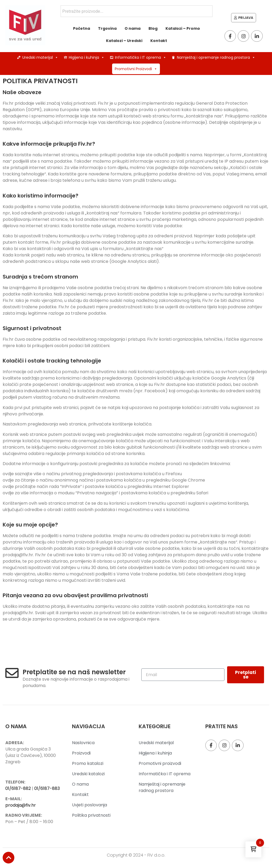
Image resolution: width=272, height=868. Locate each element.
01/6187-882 (18, 788)
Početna (82, 28)
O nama (133, 28)
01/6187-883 (47, 788)
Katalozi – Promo (183, 28)
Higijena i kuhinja (87, 57)
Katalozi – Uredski (124, 41)
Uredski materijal (40, 57)
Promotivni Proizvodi (136, 69)
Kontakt (159, 41)
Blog (153, 28)
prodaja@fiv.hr (21, 805)
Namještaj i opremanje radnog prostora (216, 57)
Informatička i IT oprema (141, 57)
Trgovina (107, 28)
